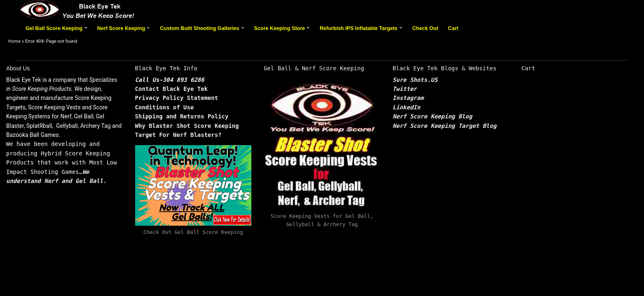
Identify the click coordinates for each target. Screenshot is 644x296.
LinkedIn (406, 107)
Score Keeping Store (283, 31)
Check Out (425, 28)
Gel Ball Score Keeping (57, 31)
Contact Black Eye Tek (171, 89)
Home (14, 41)
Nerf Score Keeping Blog (432, 116)
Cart (453, 28)
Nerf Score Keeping (125, 31)
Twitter (405, 89)
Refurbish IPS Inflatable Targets (362, 31)
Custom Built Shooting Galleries (203, 31)
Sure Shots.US (415, 80)
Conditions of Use (164, 107)
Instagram (408, 98)
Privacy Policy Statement (177, 98)
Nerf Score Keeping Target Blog (445, 126)
